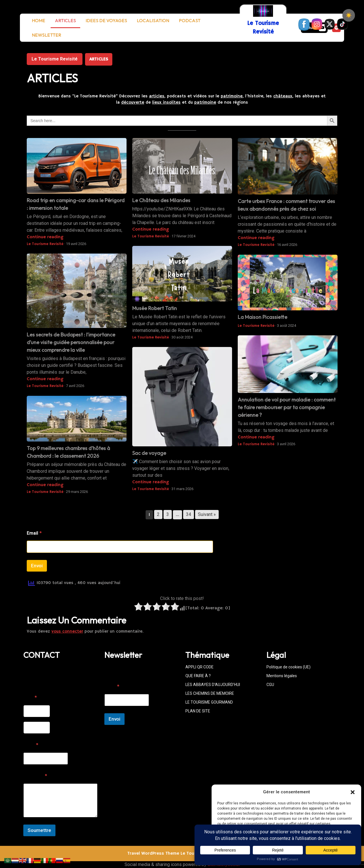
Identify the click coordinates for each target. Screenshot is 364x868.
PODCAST (190, 20)
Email (34, 533)
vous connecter (67, 631)
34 (189, 514)
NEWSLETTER (46, 35)
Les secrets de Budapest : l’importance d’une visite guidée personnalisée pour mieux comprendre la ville (71, 342)
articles (157, 96)
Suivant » (207, 514)
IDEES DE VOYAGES (106, 20)
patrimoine (232, 96)
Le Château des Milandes (161, 200)
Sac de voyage (149, 453)
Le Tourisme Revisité (55, 59)
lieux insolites (166, 102)
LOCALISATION (153, 20)
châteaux (283, 96)
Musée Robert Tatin (155, 308)
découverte (133, 102)
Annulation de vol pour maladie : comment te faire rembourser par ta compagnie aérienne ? (287, 407)
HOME (39, 20)
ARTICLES (65, 20)
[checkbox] (349, 15)
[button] (353, 792)
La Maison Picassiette (262, 317)
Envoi (37, 566)
